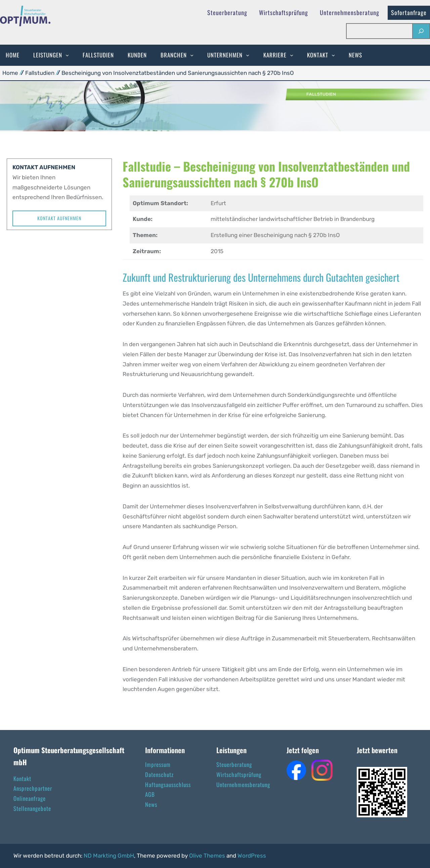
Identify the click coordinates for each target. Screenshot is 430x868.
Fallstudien (40, 73)
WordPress (252, 856)
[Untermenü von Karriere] (292, 55)
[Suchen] (421, 31)
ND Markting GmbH (109, 856)
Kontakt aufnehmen (59, 218)
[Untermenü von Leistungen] (67, 55)
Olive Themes (208, 856)
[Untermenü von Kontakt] (333, 55)
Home (10, 73)
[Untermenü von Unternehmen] (248, 55)
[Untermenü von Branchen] (192, 55)
